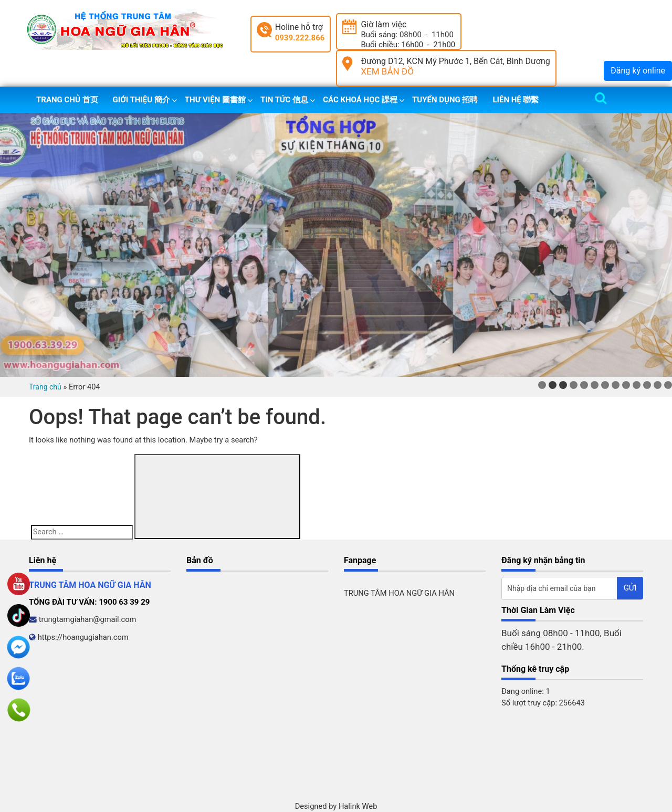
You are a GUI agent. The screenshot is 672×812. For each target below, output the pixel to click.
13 (668, 385)
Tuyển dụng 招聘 (445, 100)
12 (658, 385)
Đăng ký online (638, 71)
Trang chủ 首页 (67, 100)
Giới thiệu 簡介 (141, 100)
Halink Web (358, 806)
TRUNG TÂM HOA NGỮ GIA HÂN (399, 593)
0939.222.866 (300, 38)
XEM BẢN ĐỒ (387, 71)
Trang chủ (45, 387)
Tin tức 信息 (284, 100)
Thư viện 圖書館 (215, 100)
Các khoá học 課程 (360, 100)
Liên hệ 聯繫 (516, 100)
